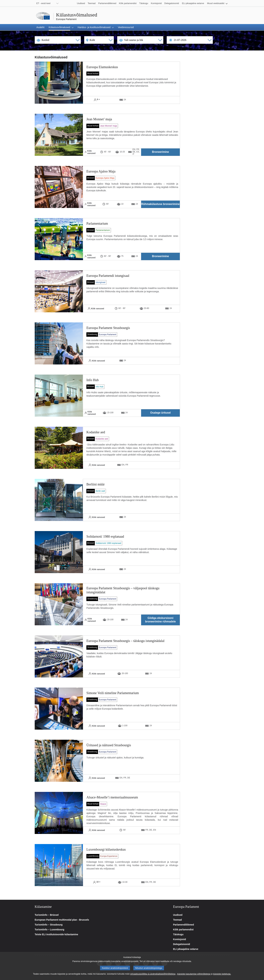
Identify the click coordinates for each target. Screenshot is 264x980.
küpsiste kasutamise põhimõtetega (194, 974)
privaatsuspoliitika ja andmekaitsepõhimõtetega (153, 974)
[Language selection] (58, 40)
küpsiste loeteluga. (222, 974)
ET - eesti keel (43, 3)
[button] (217, 3)
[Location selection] (99, 40)
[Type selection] (140, 40)
